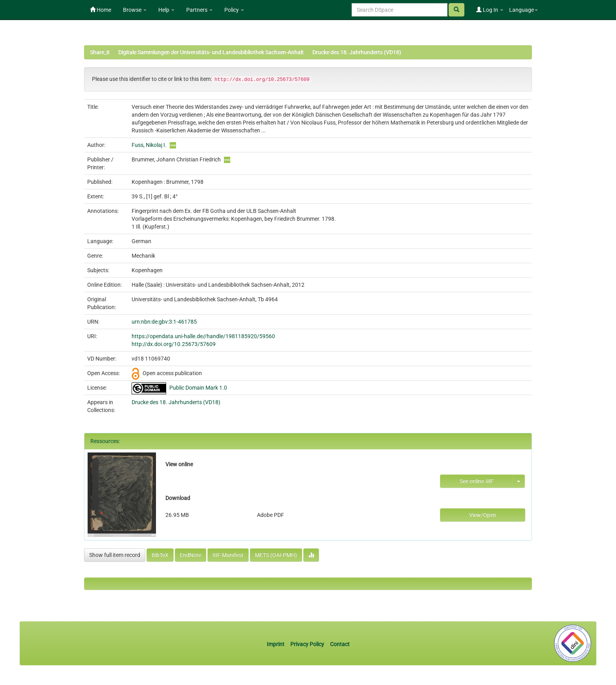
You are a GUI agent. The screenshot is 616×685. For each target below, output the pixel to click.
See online (476, 481)
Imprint (276, 644)
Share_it (100, 52)
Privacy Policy (307, 644)
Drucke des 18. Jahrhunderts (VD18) (357, 52)
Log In (490, 10)
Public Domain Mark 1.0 (198, 388)
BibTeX (160, 555)
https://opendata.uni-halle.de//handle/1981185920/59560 (203, 336)
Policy (234, 10)
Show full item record (115, 555)
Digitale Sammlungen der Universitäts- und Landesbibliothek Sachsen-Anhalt (211, 52)
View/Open (483, 515)
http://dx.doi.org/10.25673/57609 (174, 344)
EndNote (191, 555)
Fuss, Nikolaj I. (149, 145)
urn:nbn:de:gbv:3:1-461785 (164, 322)
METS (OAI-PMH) (276, 555)
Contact (340, 644)
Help (166, 10)
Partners (199, 10)
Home (101, 10)
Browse (135, 10)
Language (523, 10)
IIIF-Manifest (228, 555)
